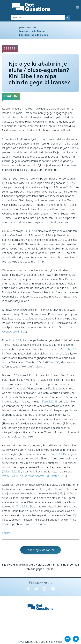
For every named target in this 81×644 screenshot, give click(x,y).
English (6, 533)
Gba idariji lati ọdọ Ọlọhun (33, 35)
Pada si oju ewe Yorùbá (40, 550)
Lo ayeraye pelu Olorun (32, 31)
